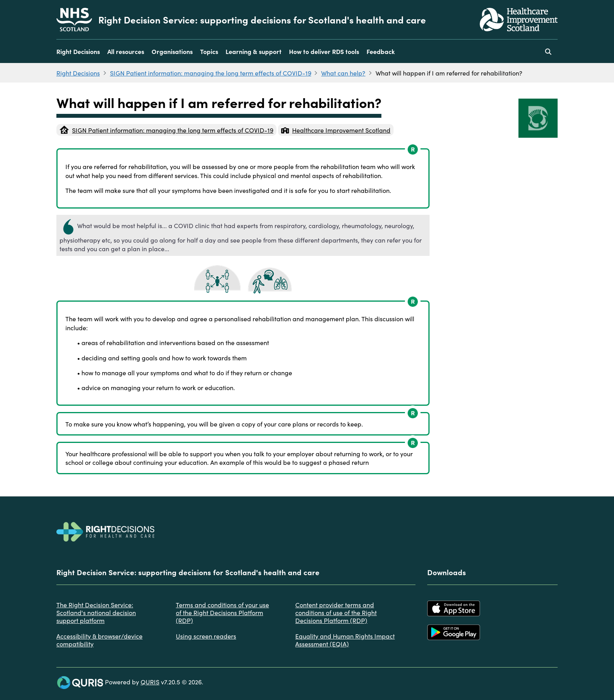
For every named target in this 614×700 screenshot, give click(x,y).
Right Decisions (78, 51)
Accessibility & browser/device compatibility (99, 640)
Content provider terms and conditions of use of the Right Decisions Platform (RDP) (336, 612)
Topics (209, 51)
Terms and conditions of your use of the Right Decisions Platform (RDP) (222, 612)
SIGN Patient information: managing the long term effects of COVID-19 (211, 73)
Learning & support (254, 51)
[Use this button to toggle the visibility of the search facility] (548, 51)
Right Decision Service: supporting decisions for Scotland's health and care (262, 20)
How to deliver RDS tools (324, 51)
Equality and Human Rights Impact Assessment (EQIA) (345, 640)
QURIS (150, 682)
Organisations (172, 51)
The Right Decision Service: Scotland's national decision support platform (96, 612)
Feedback (381, 51)
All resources (126, 51)
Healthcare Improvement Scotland (336, 130)
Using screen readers (206, 636)
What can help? (343, 73)
